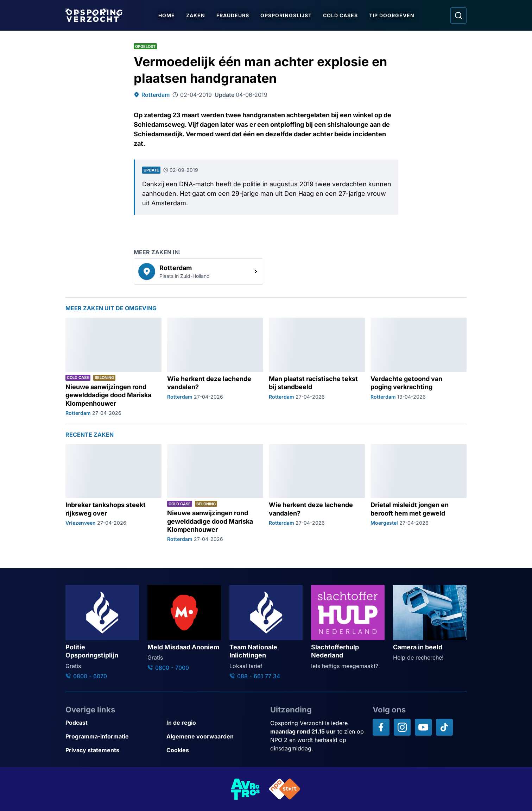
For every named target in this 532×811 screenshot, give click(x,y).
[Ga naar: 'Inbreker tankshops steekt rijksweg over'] (113, 494)
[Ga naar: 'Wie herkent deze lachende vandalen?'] (215, 367)
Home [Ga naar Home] (167, 15)
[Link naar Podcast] (113, 723)
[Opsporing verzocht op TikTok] (444, 727)
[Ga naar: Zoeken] (458, 15)
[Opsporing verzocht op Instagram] (402, 727)
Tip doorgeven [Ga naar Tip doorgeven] (392, 15)
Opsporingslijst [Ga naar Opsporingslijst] (286, 15)
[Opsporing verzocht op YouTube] (423, 727)
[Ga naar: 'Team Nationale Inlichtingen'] (266, 632)
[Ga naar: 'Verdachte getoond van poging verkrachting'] (419, 367)
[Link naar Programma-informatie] (113, 737)
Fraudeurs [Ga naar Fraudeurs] (233, 15)
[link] (198, 272)
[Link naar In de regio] (214, 723)
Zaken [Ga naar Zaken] (196, 15)
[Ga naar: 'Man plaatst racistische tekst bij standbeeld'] (317, 367)
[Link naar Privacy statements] (113, 750)
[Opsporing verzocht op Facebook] (381, 727)
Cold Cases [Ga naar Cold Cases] (341, 15)
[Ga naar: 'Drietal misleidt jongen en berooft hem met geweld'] (419, 494)
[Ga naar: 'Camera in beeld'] (430, 623)
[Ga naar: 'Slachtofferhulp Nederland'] (348, 627)
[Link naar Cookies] (214, 750)
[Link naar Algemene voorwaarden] (214, 737)
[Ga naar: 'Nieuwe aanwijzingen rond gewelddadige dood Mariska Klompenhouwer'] (113, 367)
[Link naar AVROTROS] (246, 789)
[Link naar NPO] (285, 789)
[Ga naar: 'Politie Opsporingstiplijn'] (102, 632)
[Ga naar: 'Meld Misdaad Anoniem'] (184, 628)
